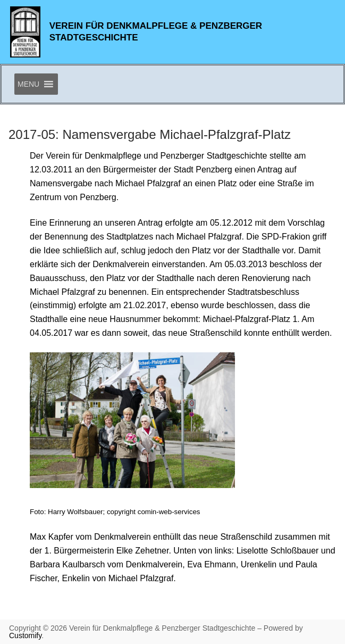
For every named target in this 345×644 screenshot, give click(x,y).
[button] (28, 84)
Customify (25, 635)
